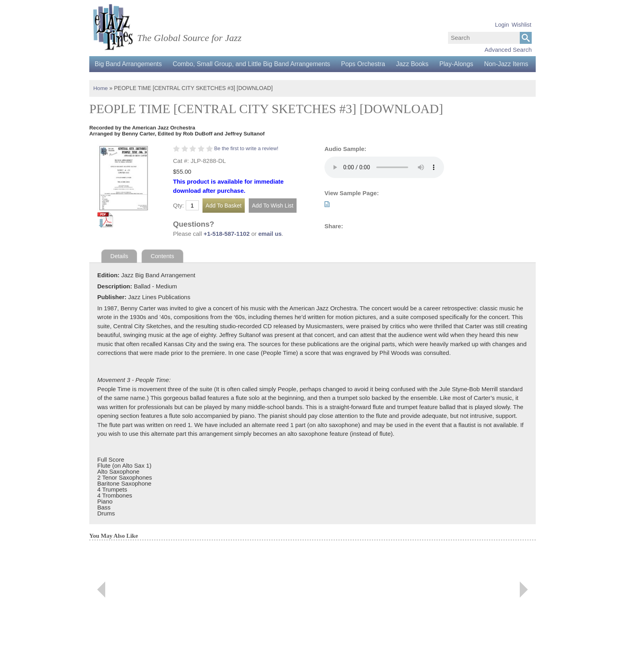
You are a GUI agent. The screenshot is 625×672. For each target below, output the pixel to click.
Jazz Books (417, 64)
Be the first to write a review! (247, 164)
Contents (163, 272)
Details (120, 272)
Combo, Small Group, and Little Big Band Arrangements (254, 64)
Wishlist (521, 25)
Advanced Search (508, 50)
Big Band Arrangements (129, 64)
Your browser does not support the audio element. (384, 183)
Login (502, 25)
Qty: (179, 221)
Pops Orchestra (367, 64)
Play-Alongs (463, 64)
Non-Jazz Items (117, 80)
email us (270, 250)
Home (101, 104)
